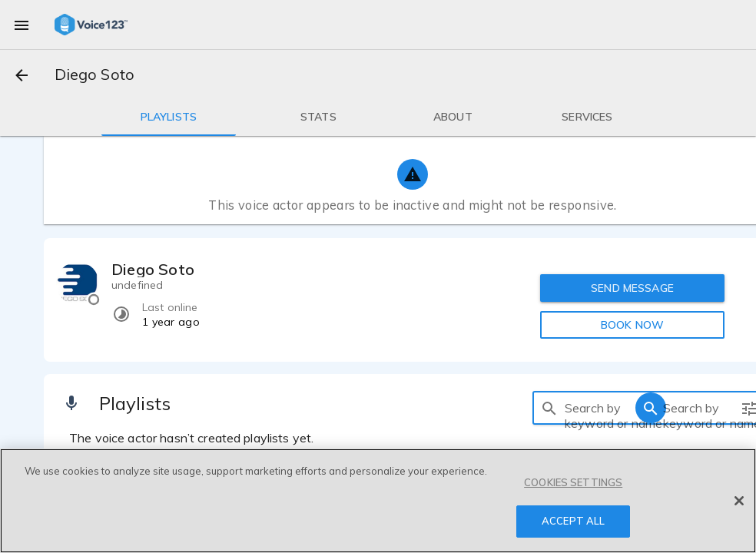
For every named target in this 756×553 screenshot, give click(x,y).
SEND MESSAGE (632, 288)
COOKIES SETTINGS (573, 482)
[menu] (22, 25)
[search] (549, 408)
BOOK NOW (632, 325)
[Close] (739, 501)
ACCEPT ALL (573, 521)
